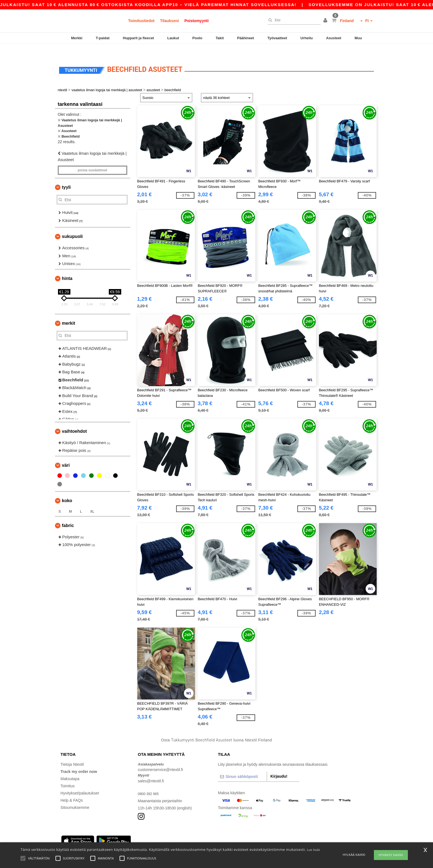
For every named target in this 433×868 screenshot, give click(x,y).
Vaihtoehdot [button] (74, 420)
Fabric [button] (68, 515)
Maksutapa (70, 768)
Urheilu (307, 38)
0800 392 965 (150, 783)
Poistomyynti (197, 21)
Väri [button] (66, 454)
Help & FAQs (72, 790)
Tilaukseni (169, 21)
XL (92, 501)
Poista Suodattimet (92, 160)
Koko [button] (67, 490)
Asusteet (334, 38)
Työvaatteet (277, 38)
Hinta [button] (67, 268)
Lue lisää (313, 850)
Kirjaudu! (279, 765)
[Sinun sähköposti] (242, 766)
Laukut (173, 38)
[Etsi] (293, 20)
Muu (358, 38)
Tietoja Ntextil (72, 754)
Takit (220, 38)
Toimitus (68, 775)
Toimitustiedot (141, 21)
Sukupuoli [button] (72, 226)
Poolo (197, 38)
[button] (326, 21)
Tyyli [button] (66, 177)
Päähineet (246, 38)
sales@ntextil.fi (151, 770)
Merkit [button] (68, 312)
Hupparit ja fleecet (138, 38)
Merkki (77, 38)
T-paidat (103, 38)
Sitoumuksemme (75, 797)
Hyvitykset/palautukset (80, 782)
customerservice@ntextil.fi (160, 759)
